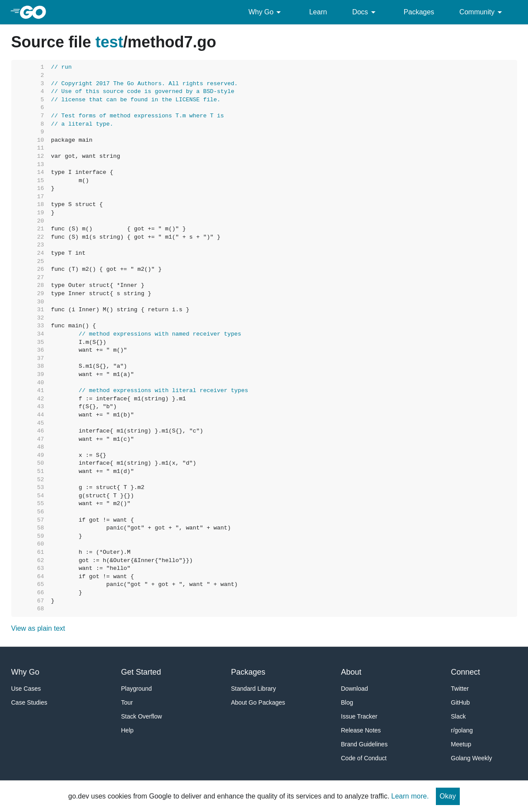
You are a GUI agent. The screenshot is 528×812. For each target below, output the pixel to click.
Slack (458, 716)
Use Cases (26, 689)
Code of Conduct (364, 758)
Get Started (141, 672)
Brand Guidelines (364, 744)
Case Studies (29, 702)
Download (355, 689)
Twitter (460, 689)
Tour (127, 702)
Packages (419, 12)
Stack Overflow (142, 716)
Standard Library (254, 689)
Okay (448, 796)
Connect (466, 672)
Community (482, 12)
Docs (365, 12)
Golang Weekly (472, 758)
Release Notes (361, 730)
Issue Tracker (359, 716)
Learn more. (410, 796)
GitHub (461, 702)
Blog (347, 702)
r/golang (462, 730)
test (110, 42)
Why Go (266, 12)
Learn (318, 12)
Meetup (461, 744)
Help (128, 730)
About (351, 672)
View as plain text (38, 628)
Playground (137, 689)
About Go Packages (258, 702)
